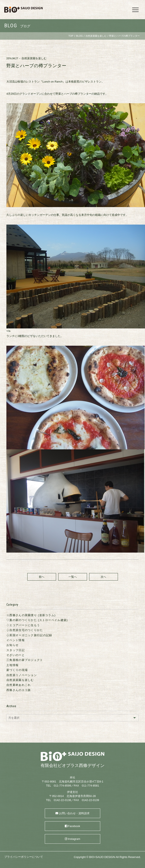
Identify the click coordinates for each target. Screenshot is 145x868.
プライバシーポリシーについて (24, 857)
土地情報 (12, 665)
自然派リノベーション (22, 675)
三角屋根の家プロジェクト (25, 660)
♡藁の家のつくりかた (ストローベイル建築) (37, 620)
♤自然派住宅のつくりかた (25, 630)
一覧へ (73, 577)
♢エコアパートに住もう (23, 625)
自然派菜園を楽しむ (34, 58)
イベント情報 (16, 640)
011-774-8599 (62, 786)
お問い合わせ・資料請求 (74, 813)
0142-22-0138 (62, 800)
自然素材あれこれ (19, 685)
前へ (42, 577)
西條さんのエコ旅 (19, 690)
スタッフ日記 (16, 650)
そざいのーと (16, 655)
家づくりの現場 (17, 670)
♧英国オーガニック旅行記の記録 (29, 635)
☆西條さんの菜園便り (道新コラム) (31, 615)
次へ (103, 577)
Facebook (74, 826)
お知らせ (12, 645)
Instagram (74, 839)
